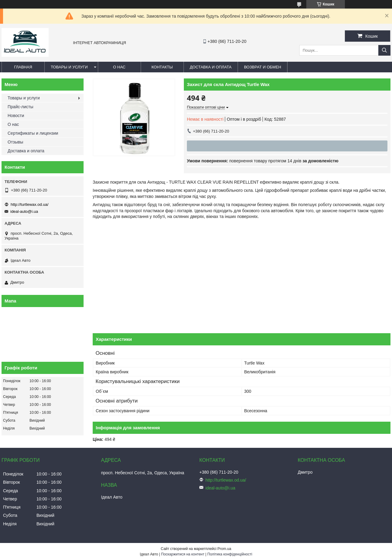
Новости (16, 116)
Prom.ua (224, 549)
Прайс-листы (21, 107)
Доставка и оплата (211, 67)
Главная (23, 67)
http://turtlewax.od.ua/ (29, 204)
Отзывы (15, 142)
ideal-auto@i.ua (24, 211)
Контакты (162, 67)
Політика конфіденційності (230, 554)
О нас (119, 67)
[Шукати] (384, 50)
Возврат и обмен (263, 67)
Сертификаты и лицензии (33, 133)
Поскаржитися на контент (183, 554)
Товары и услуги (69, 67)
